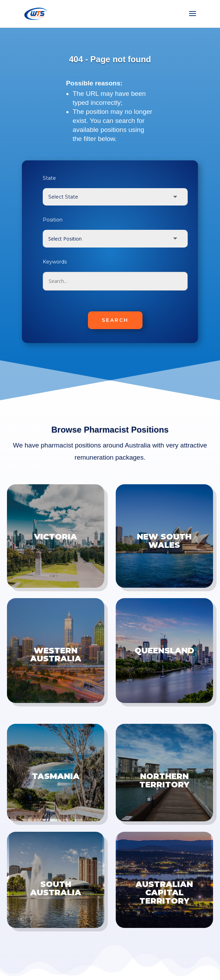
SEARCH (115, 320)
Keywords (55, 262)
